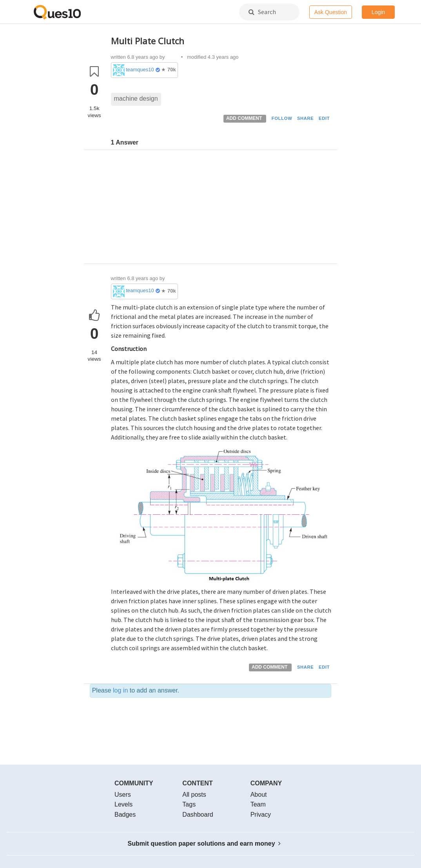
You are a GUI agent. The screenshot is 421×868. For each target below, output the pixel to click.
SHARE (306, 118)
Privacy (261, 815)
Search (262, 12)
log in (120, 690)
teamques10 (140, 70)
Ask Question (331, 12)
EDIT (324, 118)
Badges (125, 815)
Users (123, 795)
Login (378, 12)
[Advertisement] (221, 209)
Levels (123, 804)
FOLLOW (282, 118)
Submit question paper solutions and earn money (204, 844)
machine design (136, 99)
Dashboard (198, 815)
